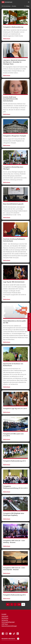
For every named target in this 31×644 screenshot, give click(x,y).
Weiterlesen (7, 39)
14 (19, 604)
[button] (29, 2)
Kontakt (4, 614)
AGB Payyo (5, 624)
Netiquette (5, 620)
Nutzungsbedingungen (8, 622)
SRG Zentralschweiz (6, 6)
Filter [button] (27, 6)
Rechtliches (5, 618)
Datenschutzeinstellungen (9, 626)
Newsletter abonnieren (10, 639)
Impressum (5, 616)
